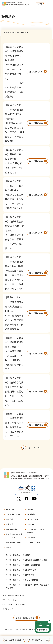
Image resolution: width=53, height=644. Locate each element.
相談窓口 (9, 547)
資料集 (30, 509)
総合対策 (9, 524)
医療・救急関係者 (23, 565)
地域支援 (9, 519)
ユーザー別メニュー (36, 640)
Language (39, 4)
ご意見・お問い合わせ (25, 618)
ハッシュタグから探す (13, 640)
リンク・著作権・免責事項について (16, 595)
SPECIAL (31, 524)
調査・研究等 (11, 529)
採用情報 (31, 537)
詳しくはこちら (36, 72)
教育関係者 (20, 575)
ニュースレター (34, 542)
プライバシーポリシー (11, 600)
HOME (7, 32)
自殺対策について (13, 514)
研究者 (18, 555)
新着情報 (31, 514)
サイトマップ (8, 609)
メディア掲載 (33, 519)
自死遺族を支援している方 (26, 560)
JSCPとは (15, 32)
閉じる (51, 622)
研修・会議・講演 (13, 542)
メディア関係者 (22, 580)
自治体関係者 (21, 570)
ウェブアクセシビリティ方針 (13, 604)
